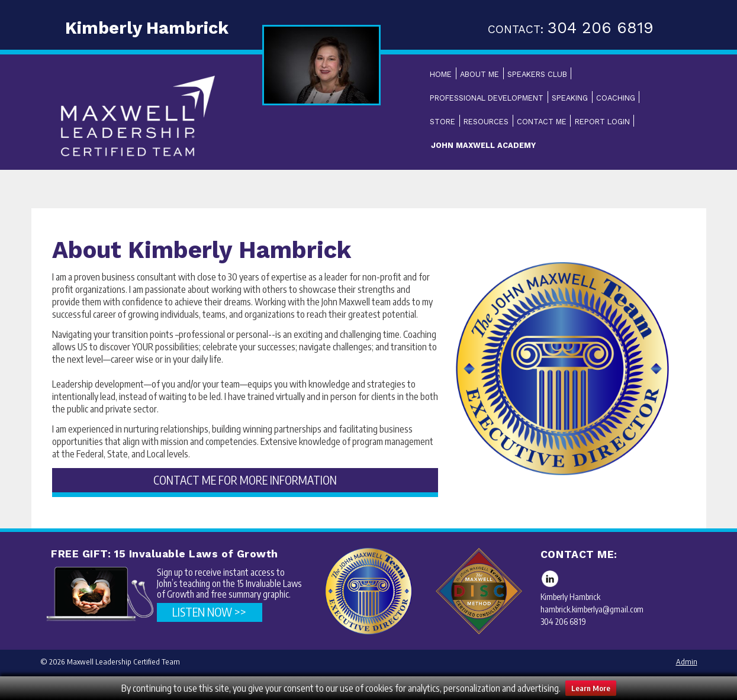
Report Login (602, 122)
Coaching (616, 98)
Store (442, 122)
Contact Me (542, 122)
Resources (486, 122)
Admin (687, 662)
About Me (479, 74)
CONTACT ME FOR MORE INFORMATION (245, 480)
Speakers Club (537, 74)
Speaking (570, 98)
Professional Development (487, 98)
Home (441, 74)
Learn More (591, 688)
